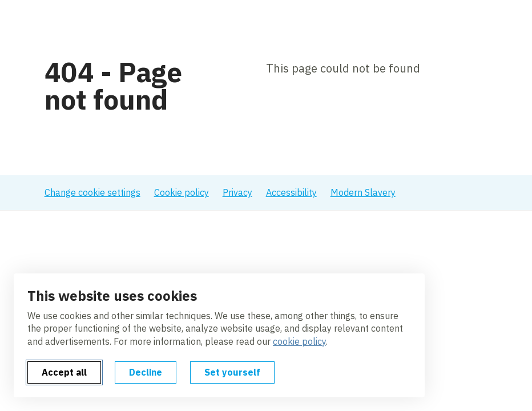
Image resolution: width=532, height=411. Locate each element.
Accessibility (291, 192)
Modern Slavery (363, 192)
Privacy (237, 192)
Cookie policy (182, 192)
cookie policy (299, 341)
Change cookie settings (92, 192)
